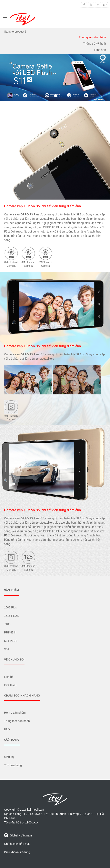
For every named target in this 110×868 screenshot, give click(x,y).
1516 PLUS (11, 616)
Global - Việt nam (18, 835)
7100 (7, 624)
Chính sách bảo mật (17, 844)
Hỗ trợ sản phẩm (15, 713)
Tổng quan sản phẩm (92, 37)
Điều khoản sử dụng (17, 852)
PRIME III (10, 632)
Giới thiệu (10, 685)
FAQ (7, 729)
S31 (7, 649)
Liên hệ (9, 677)
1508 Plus (10, 607)
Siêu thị (9, 757)
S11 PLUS (11, 641)
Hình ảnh (100, 50)
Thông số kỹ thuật (94, 44)
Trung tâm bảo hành (17, 721)
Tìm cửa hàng (13, 765)
